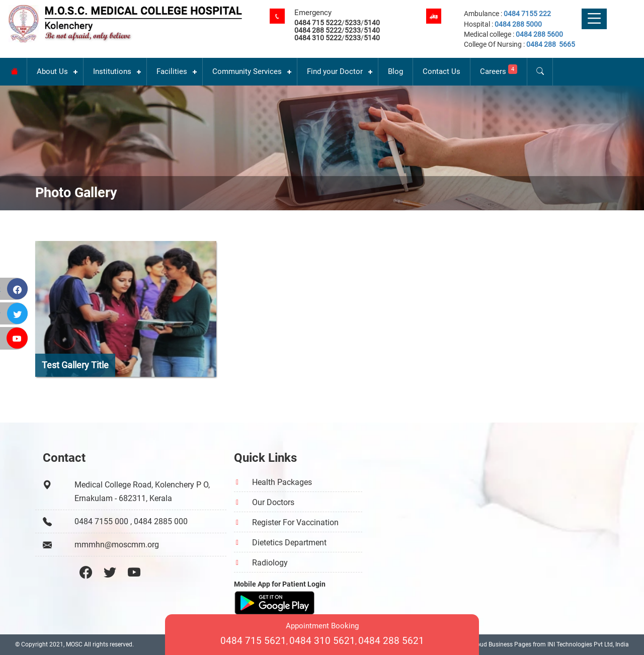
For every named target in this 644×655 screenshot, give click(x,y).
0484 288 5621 (391, 641)
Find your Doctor (335, 71)
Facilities (172, 71)
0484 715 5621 (253, 641)
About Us (52, 71)
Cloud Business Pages (501, 644)
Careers (499, 70)
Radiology (270, 563)
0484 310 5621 (322, 641)
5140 (372, 23)
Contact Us (441, 71)
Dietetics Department (289, 543)
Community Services (247, 71)
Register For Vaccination (295, 522)
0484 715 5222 (318, 23)
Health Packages (282, 482)
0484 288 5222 (318, 30)
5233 (353, 23)
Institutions (112, 71)
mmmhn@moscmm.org (117, 545)
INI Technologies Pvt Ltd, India (588, 644)
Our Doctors (273, 502)
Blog (395, 71)
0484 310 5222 (318, 38)
